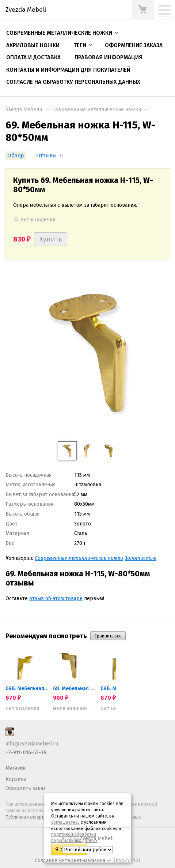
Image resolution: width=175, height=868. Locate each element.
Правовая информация (109, 57)
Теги (80, 45)
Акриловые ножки (33, 45)
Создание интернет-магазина (70, 860)
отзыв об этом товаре (56, 598)
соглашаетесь (65, 822)
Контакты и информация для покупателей (68, 70)
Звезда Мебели (24, 110)
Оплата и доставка (33, 57)
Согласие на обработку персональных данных (73, 82)
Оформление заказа (134, 45)
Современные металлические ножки (59, 33)
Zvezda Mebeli (97, 839)
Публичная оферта (26, 817)
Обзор (16, 156)
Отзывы (46, 156)
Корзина (16, 779)
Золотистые (140, 558)
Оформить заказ (26, 788)
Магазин (16, 768)
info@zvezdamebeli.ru (32, 744)
